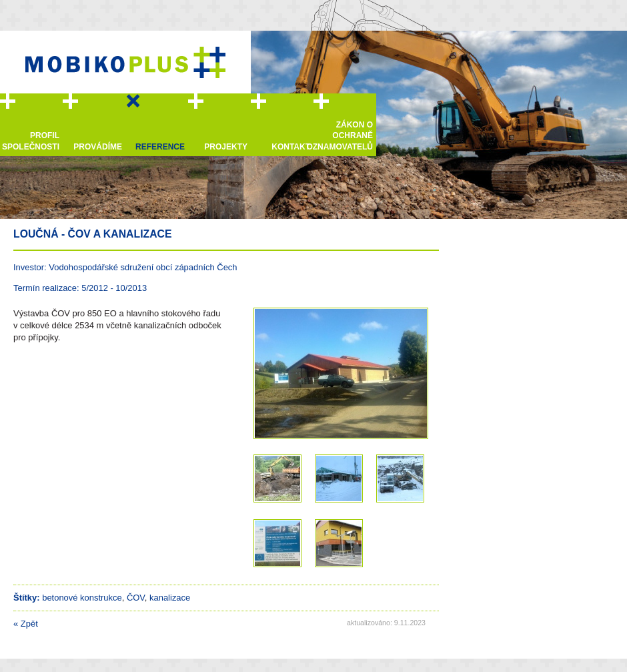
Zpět (26, 624)
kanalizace (170, 598)
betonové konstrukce (82, 598)
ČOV (136, 598)
